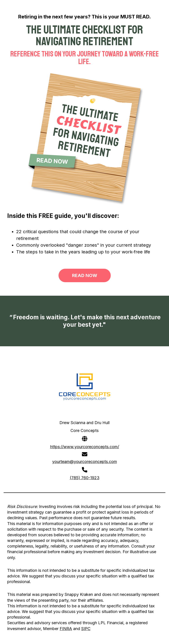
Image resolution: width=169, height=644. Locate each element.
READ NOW (85, 275)
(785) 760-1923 (85, 478)
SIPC (86, 629)
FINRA (66, 629)
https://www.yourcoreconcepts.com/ (85, 447)
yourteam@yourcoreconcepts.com (85, 462)
